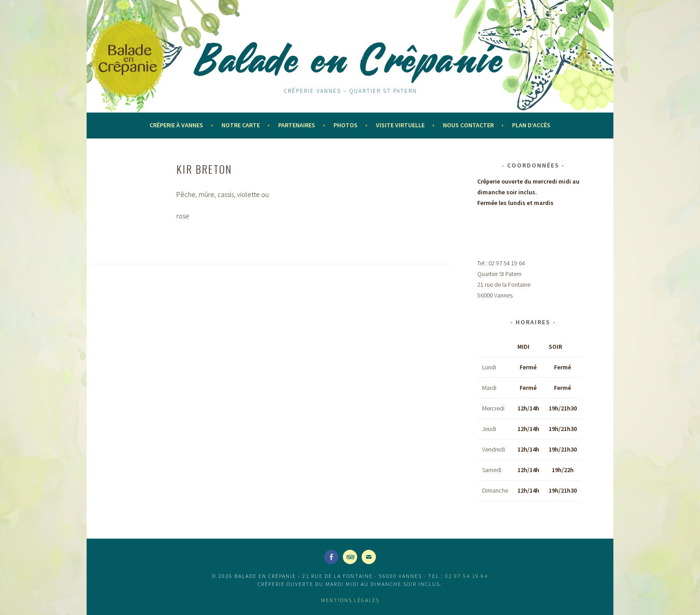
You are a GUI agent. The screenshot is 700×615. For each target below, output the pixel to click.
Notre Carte (241, 125)
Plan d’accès (531, 125)
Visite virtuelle (400, 125)
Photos (346, 125)
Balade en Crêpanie (350, 59)
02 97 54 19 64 (467, 576)
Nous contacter (468, 125)
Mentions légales (350, 600)
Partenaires (297, 125)
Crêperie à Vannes (176, 125)
